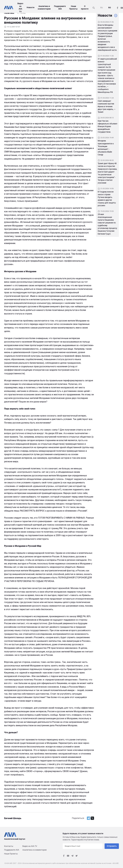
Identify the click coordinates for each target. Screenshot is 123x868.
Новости (31, 7)
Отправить (112, 846)
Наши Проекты (11, 854)
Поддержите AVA (12, 850)
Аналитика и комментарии (34, 850)
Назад (23, 13)
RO (110, 8)
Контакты (9, 846)
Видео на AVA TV (30, 846)
